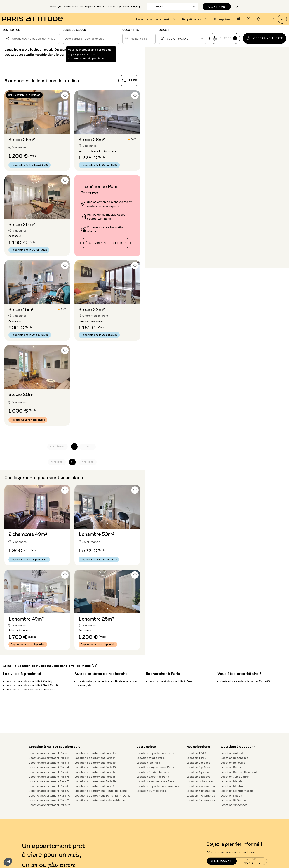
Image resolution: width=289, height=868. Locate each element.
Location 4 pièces (198, 772)
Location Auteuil (232, 753)
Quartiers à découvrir (238, 747)
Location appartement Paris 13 (95, 753)
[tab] (156, 19)
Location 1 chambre (199, 781)
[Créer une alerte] (264, 38)
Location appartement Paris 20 (96, 786)
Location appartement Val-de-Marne (100, 800)
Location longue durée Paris (155, 767)
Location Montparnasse (237, 791)
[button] (8, 862)
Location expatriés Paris (153, 777)
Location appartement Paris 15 (95, 763)
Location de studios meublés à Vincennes (31, 689)
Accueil (8, 666)
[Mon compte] (282, 19)
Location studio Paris (150, 758)
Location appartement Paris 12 (49, 805)
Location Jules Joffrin (235, 777)
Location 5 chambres (201, 800)
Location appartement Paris (155, 753)
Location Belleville (233, 763)
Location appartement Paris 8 (49, 786)
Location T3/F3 (196, 758)
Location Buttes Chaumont (239, 772)
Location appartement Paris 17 (95, 772)
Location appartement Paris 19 (95, 781)
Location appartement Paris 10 (50, 796)
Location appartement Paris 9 (49, 791)
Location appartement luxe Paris (158, 786)
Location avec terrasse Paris (155, 781)
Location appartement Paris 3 (49, 763)
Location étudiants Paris (153, 772)
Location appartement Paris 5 (49, 772)
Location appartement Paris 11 (49, 800)
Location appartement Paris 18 (95, 777)
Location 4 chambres (201, 796)
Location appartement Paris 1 (49, 753)
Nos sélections (198, 747)
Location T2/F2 (196, 753)
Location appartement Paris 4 (49, 767)
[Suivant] (88, 447)
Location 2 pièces (198, 763)
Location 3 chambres (201, 791)
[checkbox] (65, 96)
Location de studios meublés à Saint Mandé (32, 685)
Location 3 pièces (198, 767)
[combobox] (35, 39)
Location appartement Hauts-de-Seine (101, 791)
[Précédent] (57, 447)
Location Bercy (231, 767)
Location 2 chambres (201, 786)
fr (271, 19)
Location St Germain (235, 800)
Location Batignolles (234, 758)
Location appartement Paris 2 (49, 758)
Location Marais (232, 781)
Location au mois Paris (152, 791)
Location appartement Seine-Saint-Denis (102, 796)
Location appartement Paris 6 (49, 777)
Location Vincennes (234, 805)
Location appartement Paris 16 (95, 767)
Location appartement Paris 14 (95, 758)
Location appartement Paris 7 (49, 781)
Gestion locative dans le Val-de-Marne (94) (246, 681)
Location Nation (231, 796)
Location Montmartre (235, 786)
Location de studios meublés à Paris (170, 681)
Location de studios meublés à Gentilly (29, 681)
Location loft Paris (148, 763)
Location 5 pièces (198, 777)
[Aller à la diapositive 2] (37, 129)
